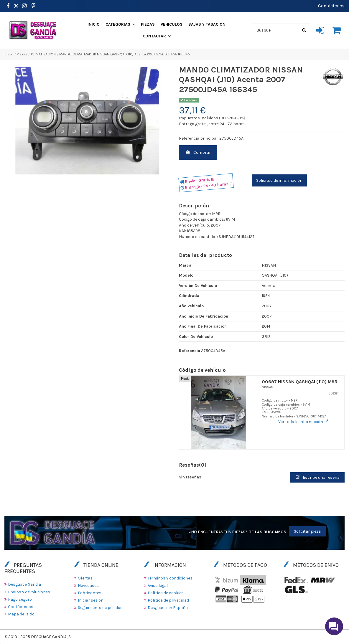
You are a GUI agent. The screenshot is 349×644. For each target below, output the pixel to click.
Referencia (190, 351)
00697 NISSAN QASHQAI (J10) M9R (300, 382)
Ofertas (85, 578)
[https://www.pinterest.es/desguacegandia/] (16, 6)
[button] (120, 24)
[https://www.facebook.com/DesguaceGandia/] (8, 6)
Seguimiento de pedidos (100, 608)
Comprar (198, 152)
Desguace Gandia (24, 584)
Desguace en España (168, 608)
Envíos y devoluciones (29, 592)
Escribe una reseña (318, 477)
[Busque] (304, 30)
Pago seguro (20, 599)
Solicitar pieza (307, 531)
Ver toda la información (303, 422)
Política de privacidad (168, 600)
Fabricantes (90, 593)
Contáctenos (331, 6)
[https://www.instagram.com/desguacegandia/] (24, 6)
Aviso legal (158, 586)
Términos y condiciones (170, 578)
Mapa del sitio (21, 614)
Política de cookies (166, 593)
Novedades (88, 586)
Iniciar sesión (91, 600)
